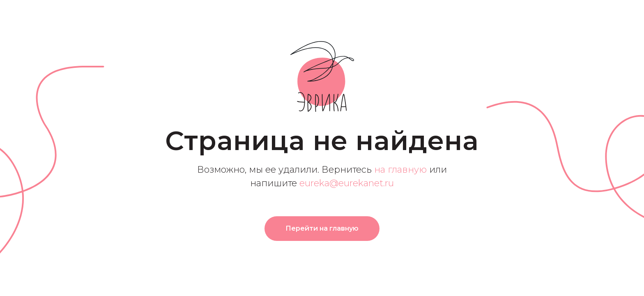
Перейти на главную (322, 228)
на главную (400, 170)
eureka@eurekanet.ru (347, 183)
